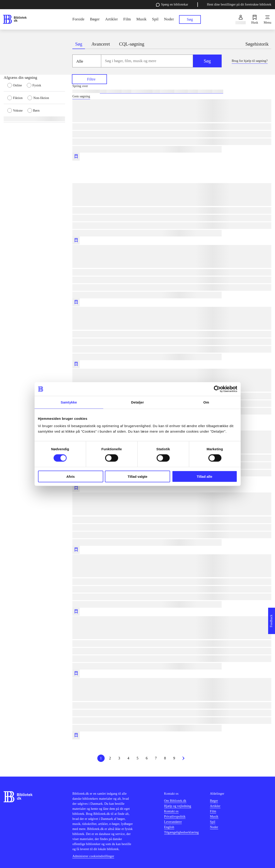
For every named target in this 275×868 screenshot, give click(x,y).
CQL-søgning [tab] (132, 44)
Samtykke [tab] (69, 402)
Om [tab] (206, 402)
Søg (207, 61)
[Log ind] (241, 19)
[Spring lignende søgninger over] (172, 86)
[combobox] (147, 61)
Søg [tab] (79, 44)
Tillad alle (204, 476)
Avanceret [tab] (101, 44)
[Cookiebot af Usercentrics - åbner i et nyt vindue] (217, 389)
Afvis (71, 476)
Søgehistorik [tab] (257, 44)
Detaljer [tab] (138, 402)
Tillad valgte (137, 476)
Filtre (89, 79)
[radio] (17, 85)
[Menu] (268, 19)
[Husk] (255, 19)
